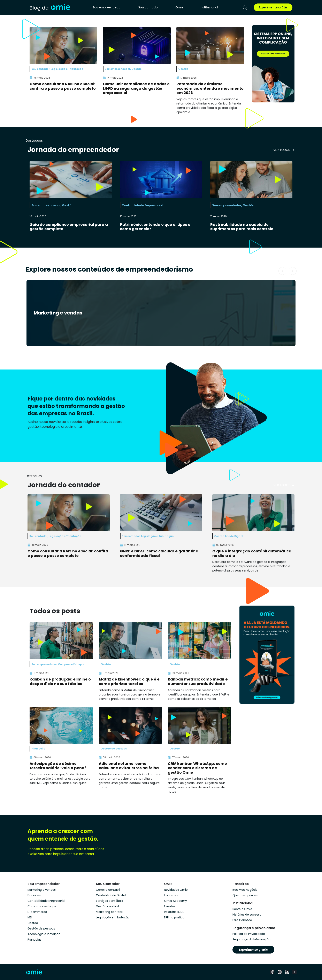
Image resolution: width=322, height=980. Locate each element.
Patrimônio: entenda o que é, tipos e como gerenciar (155, 227)
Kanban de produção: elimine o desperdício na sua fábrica (60, 681)
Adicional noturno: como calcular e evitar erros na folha (129, 766)
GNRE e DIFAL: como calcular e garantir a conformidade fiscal (159, 553)
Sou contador (149, 7)
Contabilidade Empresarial (142, 205)
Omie (179, 7)
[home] (50, 7)
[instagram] (280, 972)
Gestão (68, 205)
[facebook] (272, 972)
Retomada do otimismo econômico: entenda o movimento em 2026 (210, 88)
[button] (282, 271)
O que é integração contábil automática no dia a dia (252, 553)
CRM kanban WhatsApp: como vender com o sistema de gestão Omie (197, 768)
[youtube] (294, 972)
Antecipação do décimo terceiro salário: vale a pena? (58, 766)
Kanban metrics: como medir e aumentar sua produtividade (198, 681)
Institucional (209, 7)
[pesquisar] (245, 8)
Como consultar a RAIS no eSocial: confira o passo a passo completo (63, 86)
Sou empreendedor (107, 7)
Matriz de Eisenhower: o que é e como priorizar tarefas (129, 681)
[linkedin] (287, 972)
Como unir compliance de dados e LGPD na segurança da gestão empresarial (136, 88)
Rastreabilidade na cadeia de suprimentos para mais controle (242, 227)
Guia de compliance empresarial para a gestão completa (69, 227)
